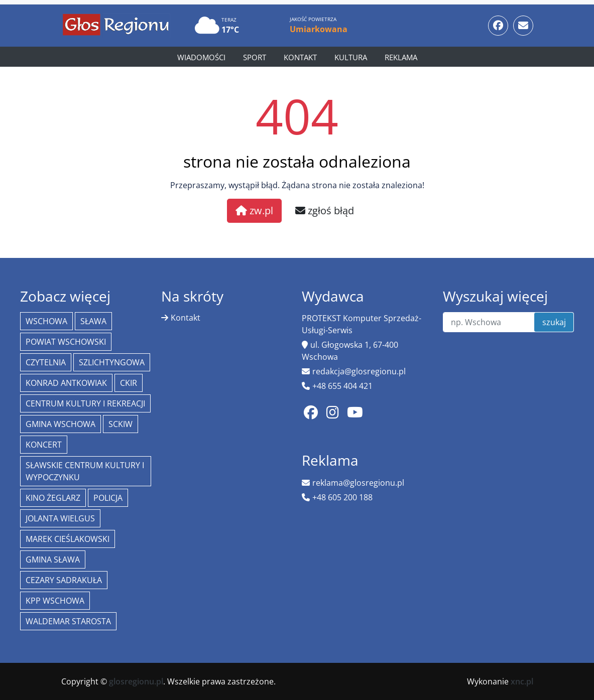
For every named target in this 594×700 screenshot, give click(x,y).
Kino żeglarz (53, 498)
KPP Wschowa (55, 601)
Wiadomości (201, 57)
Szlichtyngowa (112, 362)
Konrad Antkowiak (66, 383)
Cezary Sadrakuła (64, 580)
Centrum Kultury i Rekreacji (85, 403)
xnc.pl (522, 681)
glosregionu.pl (136, 681)
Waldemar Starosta (68, 621)
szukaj (554, 322)
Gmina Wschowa (61, 424)
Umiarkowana (319, 29)
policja (108, 498)
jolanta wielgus (60, 518)
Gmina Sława (53, 559)
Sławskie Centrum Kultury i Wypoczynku (85, 471)
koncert (44, 445)
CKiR (129, 383)
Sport (255, 57)
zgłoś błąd (325, 211)
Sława (93, 321)
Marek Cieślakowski (68, 539)
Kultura (351, 57)
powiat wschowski (66, 342)
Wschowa (46, 321)
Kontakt (300, 57)
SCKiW (121, 424)
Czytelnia (46, 362)
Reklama (401, 57)
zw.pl (254, 211)
